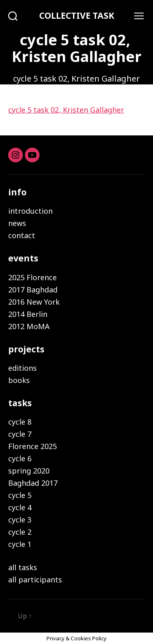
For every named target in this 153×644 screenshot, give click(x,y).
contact (22, 235)
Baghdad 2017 (33, 483)
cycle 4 (20, 507)
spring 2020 (29, 471)
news (17, 223)
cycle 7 (20, 434)
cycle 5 (20, 495)
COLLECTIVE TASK (77, 16)
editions (22, 368)
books (19, 380)
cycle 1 (20, 544)
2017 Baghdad (33, 290)
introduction (30, 211)
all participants (35, 580)
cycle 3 (20, 520)
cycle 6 (20, 458)
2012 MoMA (29, 326)
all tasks (23, 567)
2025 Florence (32, 277)
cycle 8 (20, 422)
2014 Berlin (28, 314)
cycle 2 (20, 532)
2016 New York (34, 302)
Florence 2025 (32, 446)
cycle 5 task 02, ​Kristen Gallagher (66, 110)
